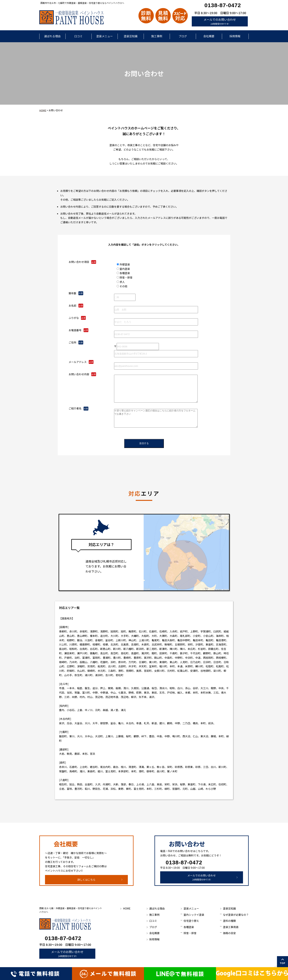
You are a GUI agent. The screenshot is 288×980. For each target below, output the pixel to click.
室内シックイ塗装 (194, 915)
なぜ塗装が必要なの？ (236, 915)
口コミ (78, 36)
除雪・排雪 (190, 933)
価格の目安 (229, 933)
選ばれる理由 (52, 36)
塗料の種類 (229, 921)
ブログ (183, 36)
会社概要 (209, 36)
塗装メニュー (105, 36)
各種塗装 (189, 927)
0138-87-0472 (223, 5)
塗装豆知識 (130, 36)
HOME (43, 110)
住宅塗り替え (191, 921)
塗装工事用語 (231, 927)
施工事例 (157, 36)
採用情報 (235, 36)
